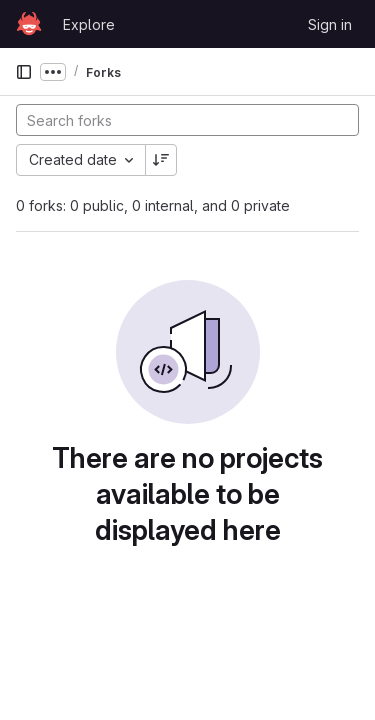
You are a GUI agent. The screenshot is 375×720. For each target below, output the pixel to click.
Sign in (330, 24)
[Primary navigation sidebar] (24, 72)
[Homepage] (29, 24)
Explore (89, 24)
